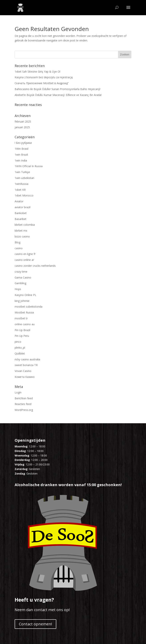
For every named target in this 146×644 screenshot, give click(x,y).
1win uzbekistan (24, 178)
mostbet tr (21, 318)
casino (19, 248)
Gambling (20, 283)
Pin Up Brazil (22, 330)
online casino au (25, 324)
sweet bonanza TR (26, 365)
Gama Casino (23, 277)
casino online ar (24, 260)
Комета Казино (25, 377)
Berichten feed (24, 398)
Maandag (21, 446)
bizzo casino (22, 236)
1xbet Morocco (24, 195)
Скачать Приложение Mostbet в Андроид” (42, 83)
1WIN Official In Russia (29, 166)
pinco (18, 342)
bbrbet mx (21, 231)
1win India (21, 160)
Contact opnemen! (35, 624)
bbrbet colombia (25, 225)
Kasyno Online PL (25, 295)
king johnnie (22, 301)
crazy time (21, 272)
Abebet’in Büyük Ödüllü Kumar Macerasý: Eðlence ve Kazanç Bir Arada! (58, 95)
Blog (17, 242)
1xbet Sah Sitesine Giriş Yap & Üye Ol (37, 72)
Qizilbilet (20, 353)
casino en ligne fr (25, 254)
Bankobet (21, 213)
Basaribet (21, 219)
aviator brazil (23, 207)
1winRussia (21, 184)
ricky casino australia (27, 359)
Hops (18, 289)
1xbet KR (20, 190)
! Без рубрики (23, 143)
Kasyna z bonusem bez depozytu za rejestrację (44, 77)
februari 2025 (23, 121)
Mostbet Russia (24, 312)
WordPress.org (24, 410)
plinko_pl (20, 348)
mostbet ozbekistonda (29, 307)
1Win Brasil (21, 149)
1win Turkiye (22, 172)
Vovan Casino (23, 371)
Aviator (19, 201)
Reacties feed (23, 404)
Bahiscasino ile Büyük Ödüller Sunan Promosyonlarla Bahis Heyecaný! (58, 89)
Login (18, 392)
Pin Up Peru (22, 336)
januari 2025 (22, 127)
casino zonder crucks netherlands (35, 266)
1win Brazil (21, 155)
